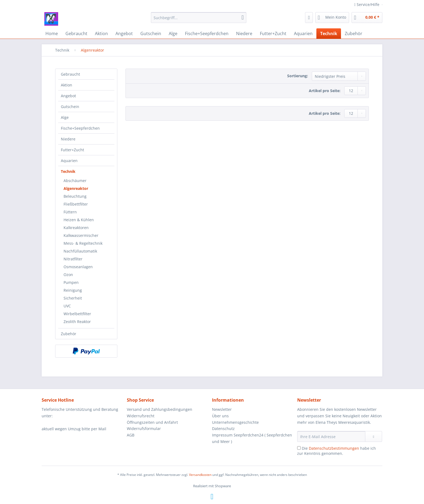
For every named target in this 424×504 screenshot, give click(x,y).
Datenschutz (223, 429)
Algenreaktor (76, 188)
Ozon (68, 275)
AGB (131, 435)
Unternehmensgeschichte (235, 422)
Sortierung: (298, 76)
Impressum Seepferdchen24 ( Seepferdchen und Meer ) (252, 438)
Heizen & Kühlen (79, 220)
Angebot (68, 96)
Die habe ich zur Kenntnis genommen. (337, 451)
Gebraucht (70, 74)
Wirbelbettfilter (77, 314)
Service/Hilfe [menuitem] (367, 4)
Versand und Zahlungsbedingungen (160, 409)
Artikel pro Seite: (325, 91)
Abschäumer (75, 181)
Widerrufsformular (144, 429)
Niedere (68, 139)
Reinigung (73, 290)
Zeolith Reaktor (77, 322)
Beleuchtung (75, 196)
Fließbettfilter (76, 204)
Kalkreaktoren (76, 228)
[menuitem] (199, 20)
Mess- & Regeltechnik (83, 243)
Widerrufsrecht (141, 416)
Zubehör (69, 334)
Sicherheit (73, 298)
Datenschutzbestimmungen (334, 448)
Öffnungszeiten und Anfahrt (152, 422)
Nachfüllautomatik (80, 251)
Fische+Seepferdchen (80, 128)
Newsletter (222, 409)
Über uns (220, 416)
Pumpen (71, 282)
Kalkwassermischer (81, 235)
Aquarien (69, 161)
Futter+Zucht (72, 150)
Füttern (70, 212)
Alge (65, 117)
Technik (68, 171)
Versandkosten (200, 475)
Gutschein (70, 107)
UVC (67, 306)
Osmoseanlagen (78, 267)
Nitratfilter (73, 259)
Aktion (67, 85)
